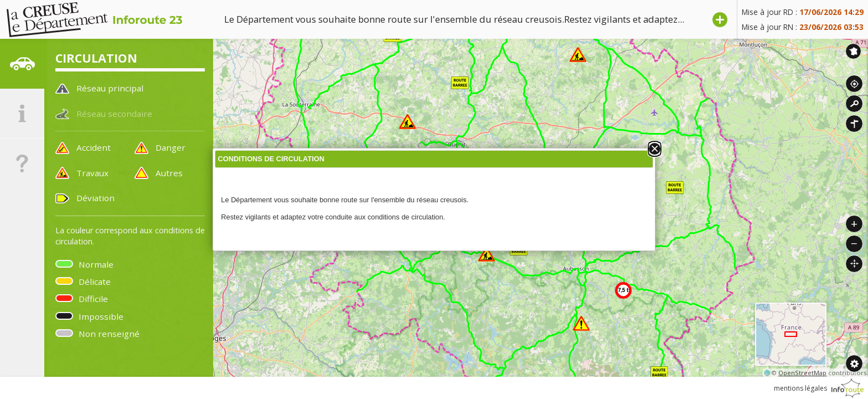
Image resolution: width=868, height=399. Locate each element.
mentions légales (800, 388)
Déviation (95, 198)
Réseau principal (110, 88)
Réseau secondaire (114, 114)
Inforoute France (853, 51)
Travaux (92, 173)
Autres (169, 173)
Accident (94, 147)
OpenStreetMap (802, 373)
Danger (170, 147)
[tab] (22, 64)
